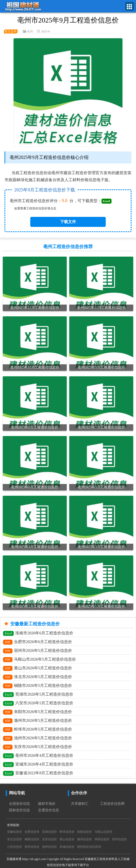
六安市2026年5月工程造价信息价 (38, 703)
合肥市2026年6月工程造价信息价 (37, 642)
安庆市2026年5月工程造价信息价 (37, 747)
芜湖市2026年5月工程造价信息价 (38, 695)
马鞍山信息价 (103, 832)
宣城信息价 (67, 847)
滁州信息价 (84, 839)
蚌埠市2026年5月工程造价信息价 (37, 730)
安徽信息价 (14, 832)
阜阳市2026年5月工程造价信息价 (37, 712)
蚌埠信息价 (67, 832)
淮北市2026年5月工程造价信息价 (37, 677)
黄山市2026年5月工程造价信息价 (37, 668)
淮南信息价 (84, 832)
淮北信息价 (14, 839)
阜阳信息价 (102, 839)
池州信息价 (49, 847)
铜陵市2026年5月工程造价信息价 (37, 686)
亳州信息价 (32, 847)
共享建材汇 (80, 804)
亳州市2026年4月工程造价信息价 (38, 756)
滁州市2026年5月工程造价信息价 (37, 721)
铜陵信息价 (32, 839)
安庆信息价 (49, 839)
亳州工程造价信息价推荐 (68, 247)
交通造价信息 (48, 810)
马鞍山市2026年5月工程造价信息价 (39, 660)
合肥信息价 (32, 832)
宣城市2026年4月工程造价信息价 (38, 765)
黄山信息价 (67, 839)
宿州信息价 (119, 839)
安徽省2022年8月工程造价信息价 (38, 773)
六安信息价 (14, 847)
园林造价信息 (19, 810)
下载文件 (68, 222)
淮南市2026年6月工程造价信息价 (38, 633)
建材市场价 (47, 804)
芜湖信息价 (49, 832)
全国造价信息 (19, 804)
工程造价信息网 (112, 804)
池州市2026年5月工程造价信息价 (37, 738)
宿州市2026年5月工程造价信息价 (37, 651)
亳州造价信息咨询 (89, 847)
